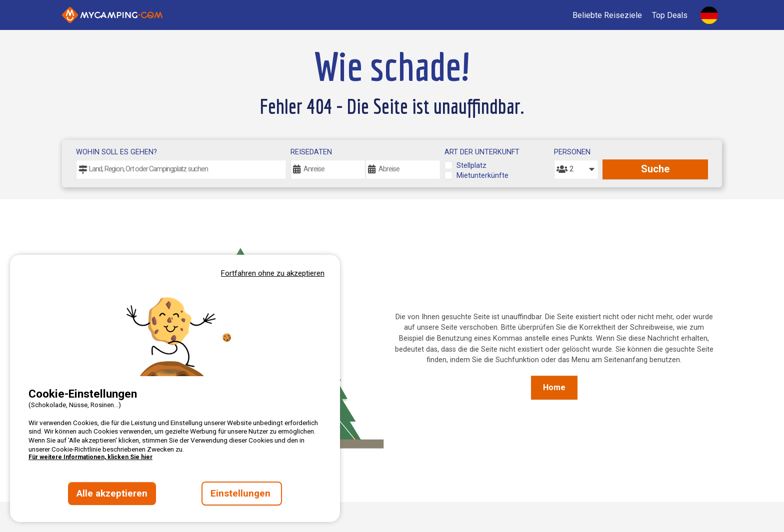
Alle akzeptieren (112, 494)
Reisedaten (311, 152)
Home (554, 387)
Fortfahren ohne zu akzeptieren (273, 273)
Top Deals (670, 15)
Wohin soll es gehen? (116, 152)
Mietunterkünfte (482, 176)
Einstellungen (242, 494)
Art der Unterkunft (482, 152)
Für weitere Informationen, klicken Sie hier (90, 457)
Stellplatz (471, 166)
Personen (572, 152)
